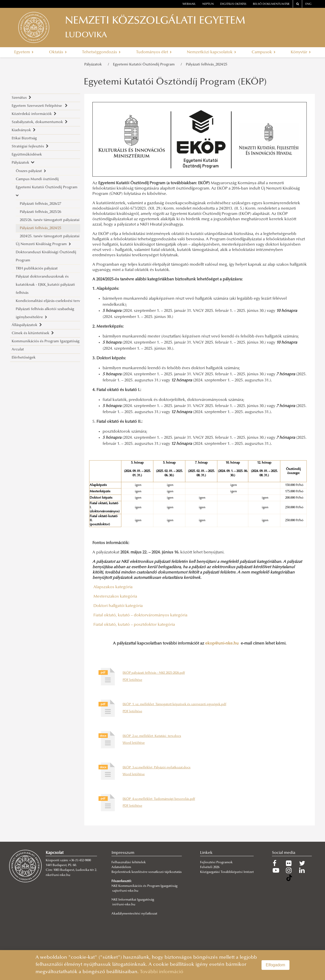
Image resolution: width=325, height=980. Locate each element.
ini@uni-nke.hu (124, 905)
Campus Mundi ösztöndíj (37, 179)
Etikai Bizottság (24, 138)
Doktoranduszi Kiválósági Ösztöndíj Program (46, 256)
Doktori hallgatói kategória (118, 606)
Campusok (264, 52)
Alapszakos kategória (112, 587)
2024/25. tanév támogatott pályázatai (50, 236)
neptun (208, 4)
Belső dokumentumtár (271, 4)
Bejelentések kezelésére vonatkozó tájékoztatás (147, 872)
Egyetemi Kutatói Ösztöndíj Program (145, 65)
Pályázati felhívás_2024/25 (207, 65)
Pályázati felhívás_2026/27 (40, 204)
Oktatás (58, 52)
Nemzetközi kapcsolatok (212, 52)
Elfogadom (276, 965)
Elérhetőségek (24, 358)
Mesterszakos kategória (115, 597)
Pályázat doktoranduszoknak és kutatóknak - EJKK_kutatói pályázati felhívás (45, 285)
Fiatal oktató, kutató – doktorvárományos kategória (140, 615)
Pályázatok (94, 65)
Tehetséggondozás (101, 52)
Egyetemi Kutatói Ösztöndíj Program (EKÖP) (175, 82)
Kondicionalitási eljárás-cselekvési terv (48, 301)
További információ (162, 972)
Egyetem (24, 52)
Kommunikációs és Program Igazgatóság (46, 341)
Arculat (18, 350)
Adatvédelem (121, 867)
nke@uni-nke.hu (58, 875)
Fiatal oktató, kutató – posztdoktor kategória (134, 625)
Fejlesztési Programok (216, 863)
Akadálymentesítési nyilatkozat (134, 914)
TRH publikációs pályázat (37, 269)
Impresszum (123, 853)
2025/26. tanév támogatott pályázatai (50, 220)
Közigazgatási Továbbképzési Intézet (227, 872)
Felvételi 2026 (210, 867)
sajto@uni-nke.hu (125, 891)
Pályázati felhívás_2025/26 (40, 212)
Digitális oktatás (233, 4)
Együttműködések (27, 155)
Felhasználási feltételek (129, 863)
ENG (308, 4)
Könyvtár (301, 52)
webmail (189, 4)
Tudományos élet (154, 52)
